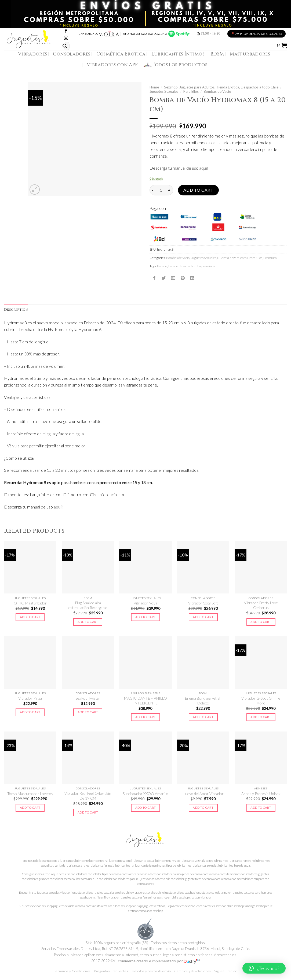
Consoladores (72, 54)
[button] (264, 968)
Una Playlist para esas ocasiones (156, 34)
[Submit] (65, 46)
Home (154, 87)
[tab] (16, 310)
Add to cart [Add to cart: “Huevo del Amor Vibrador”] (203, 808)
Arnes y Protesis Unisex (261, 794)
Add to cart (198, 190)
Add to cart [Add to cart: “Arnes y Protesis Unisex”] (261, 808)
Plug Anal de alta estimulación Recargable (88, 605)
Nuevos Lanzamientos (232, 258)
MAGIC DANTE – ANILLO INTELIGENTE (146, 701)
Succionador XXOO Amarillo (146, 794)
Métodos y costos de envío (151, 971)
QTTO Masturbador (30, 603)
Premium (270, 258)
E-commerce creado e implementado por (157, 961)
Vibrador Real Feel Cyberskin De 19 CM (88, 796)
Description (16, 310)
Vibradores (32, 54)
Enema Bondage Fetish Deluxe (203, 701)
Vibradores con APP (112, 65)
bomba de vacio (179, 266)
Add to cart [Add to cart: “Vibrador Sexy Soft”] (203, 617)
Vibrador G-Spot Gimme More (261, 701)
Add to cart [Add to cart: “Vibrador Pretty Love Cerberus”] (261, 622)
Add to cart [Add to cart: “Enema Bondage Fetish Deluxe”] (203, 717)
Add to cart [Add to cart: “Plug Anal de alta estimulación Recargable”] (88, 622)
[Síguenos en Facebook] (66, 31)
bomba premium (203, 266)
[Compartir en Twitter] (164, 278)
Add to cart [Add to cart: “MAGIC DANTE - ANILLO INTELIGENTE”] (146, 717)
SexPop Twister (88, 698)
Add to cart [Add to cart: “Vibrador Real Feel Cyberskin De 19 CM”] (88, 812)
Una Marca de (99, 34)
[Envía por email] (173, 278)
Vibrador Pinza (30, 698)
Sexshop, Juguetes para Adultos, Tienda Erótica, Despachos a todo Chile (221, 87)
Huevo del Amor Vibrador (203, 794)
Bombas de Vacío (217, 91)
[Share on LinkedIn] (192, 278)
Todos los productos (175, 65)
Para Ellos (191, 91)
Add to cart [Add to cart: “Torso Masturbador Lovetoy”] (30, 808)
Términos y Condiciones (72, 971)
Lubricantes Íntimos (178, 54)
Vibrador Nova (146, 603)
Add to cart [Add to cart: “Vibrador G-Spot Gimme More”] (261, 717)
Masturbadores (250, 54)
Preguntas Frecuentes (111, 971)
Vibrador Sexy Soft (203, 603)
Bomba (162, 266)
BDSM (217, 54)
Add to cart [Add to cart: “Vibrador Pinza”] (30, 712)
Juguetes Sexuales (164, 91)
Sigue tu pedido (226, 971)
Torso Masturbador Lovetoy (30, 794)
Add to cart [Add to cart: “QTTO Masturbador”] (30, 617)
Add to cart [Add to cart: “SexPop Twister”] (88, 712)
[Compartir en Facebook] (154, 278)
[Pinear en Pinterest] (183, 278)
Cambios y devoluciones (193, 971)
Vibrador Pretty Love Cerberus (261, 605)
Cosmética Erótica (121, 54)
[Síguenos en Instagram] (66, 38)
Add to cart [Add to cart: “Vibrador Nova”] (146, 617)
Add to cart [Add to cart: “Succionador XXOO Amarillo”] (146, 808)
